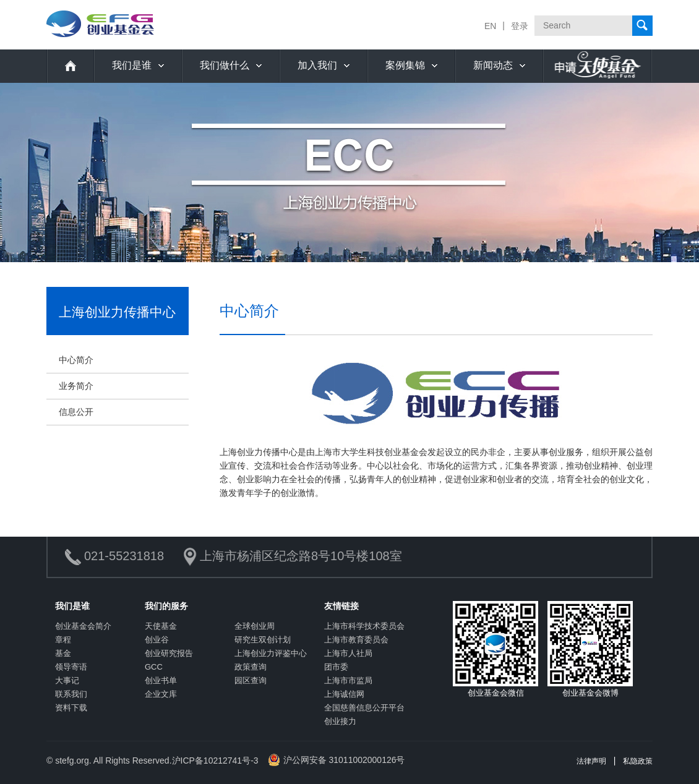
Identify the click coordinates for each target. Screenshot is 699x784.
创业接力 (340, 721)
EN (490, 26)
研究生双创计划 (263, 640)
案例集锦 (405, 65)
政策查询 (251, 667)
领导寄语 (71, 667)
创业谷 (157, 640)
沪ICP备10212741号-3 (215, 761)
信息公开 (76, 412)
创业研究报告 (169, 653)
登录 (520, 26)
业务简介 (76, 386)
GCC (154, 667)
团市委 (336, 667)
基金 (63, 653)
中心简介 (76, 360)
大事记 (67, 680)
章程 (63, 640)
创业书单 (161, 680)
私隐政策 (638, 761)
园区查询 (251, 680)
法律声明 (591, 761)
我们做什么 (225, 65)
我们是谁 (132, 65)
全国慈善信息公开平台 (364, 708)
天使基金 (161, 626)
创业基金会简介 (83, 626)
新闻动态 (493, 65)
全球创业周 (255, 626)
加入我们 (317, 65)
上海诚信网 (344, 694)
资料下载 (71, 708)
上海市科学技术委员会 (364, 626)
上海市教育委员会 (356, 640)
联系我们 (71, 694)
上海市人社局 (348, 653)
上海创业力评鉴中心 (271, 653)
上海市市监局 (348, 680)
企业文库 (161, 694)
